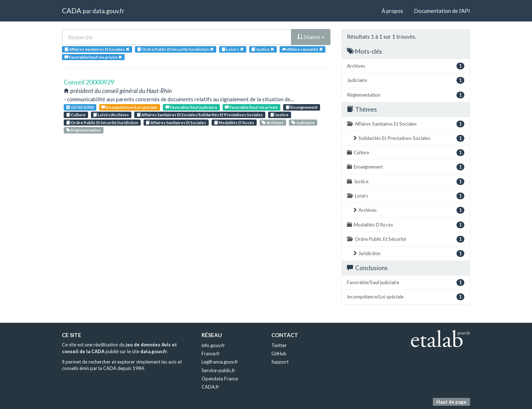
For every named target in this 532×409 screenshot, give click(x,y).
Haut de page (451, 402)
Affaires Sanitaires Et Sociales (176, 123)
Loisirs (406, 196)
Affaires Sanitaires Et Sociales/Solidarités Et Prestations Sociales (200, 115)
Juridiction (408, 254)
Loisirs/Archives (111, 115)
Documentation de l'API (442, 11)
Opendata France (220, 379)
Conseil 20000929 (89, 82)
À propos (392, 11)
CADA (72, 11)
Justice (279, 115)
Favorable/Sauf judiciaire (191, 107)
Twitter (279, 345)
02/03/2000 (80, 107)
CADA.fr (210, 387)
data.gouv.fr (108, 11)
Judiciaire (303, 123)
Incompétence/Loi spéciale (129, 107)
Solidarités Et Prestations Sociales (408, 138)
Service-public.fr (218, 370)
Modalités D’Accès (234, 123)
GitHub (279, 354)
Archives (273, 123)
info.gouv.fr (213, 345)
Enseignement (302, 107)
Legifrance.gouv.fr (220, 362)
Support (280, 362)
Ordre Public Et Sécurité (406, 239)
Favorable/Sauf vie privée (251, 107)
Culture (76, 115)
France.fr (211, 354)
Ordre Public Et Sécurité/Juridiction (102, 123)
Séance (311, 37)
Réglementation (84, 130)
